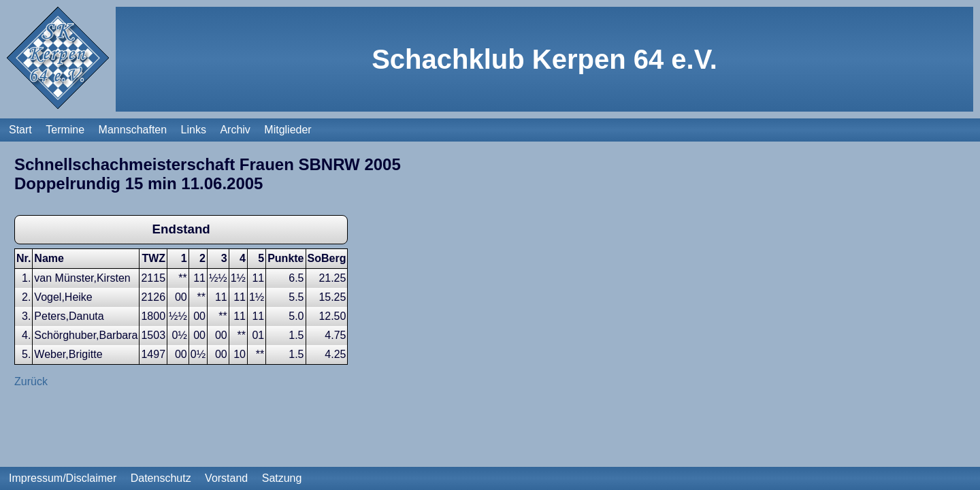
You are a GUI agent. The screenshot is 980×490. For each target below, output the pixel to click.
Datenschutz (161, 478)
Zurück (31, 381)
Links (194, 130)
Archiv (235, 130)
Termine (65, 130)
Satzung (282, 478)
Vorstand (226, 478)
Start (20, 130)
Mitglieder (288, 130)
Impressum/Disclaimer (63, 478)
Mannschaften (133, 130)
